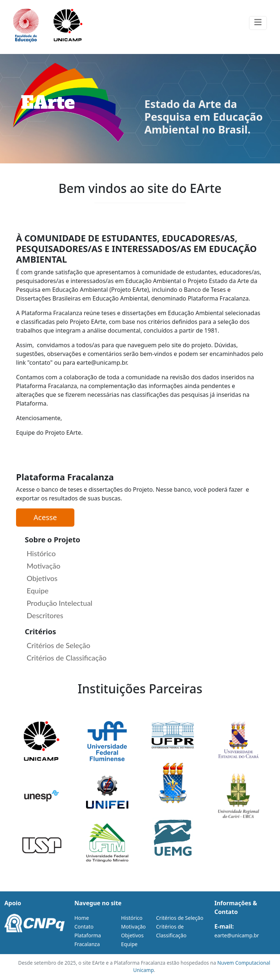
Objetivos (42, 578)
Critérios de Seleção (59, 645)
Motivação (44, 566)
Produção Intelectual (59, 603)
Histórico (41, 553)
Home (82, 918)
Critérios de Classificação (67, 658)
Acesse (45, 517)
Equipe (38, 590)
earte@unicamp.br (237, 935)
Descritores (45, 615)
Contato (84, 927)
